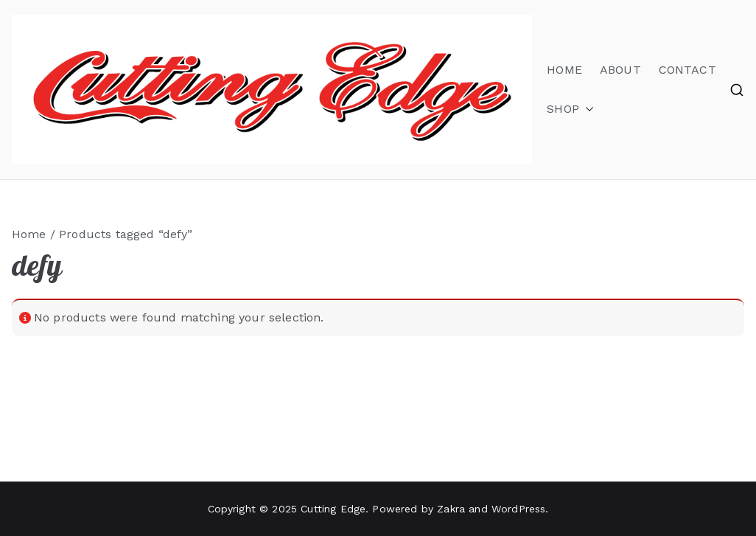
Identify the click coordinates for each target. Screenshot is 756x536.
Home (29, 234)
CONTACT (687, 70)
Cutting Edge (333, 509)
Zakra (451, 509)
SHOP (570, 109)
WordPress (518, 509)
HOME (564, 70)
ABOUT (620, 70)
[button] (587, 109)
